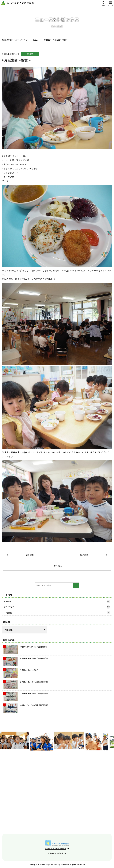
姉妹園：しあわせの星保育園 (57, 848)
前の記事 (30, 555)
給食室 (30, 54)
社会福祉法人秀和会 (57, 853)
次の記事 (84, 555)
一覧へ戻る (57, 566)
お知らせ (57, 602)
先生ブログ (57, 607)
